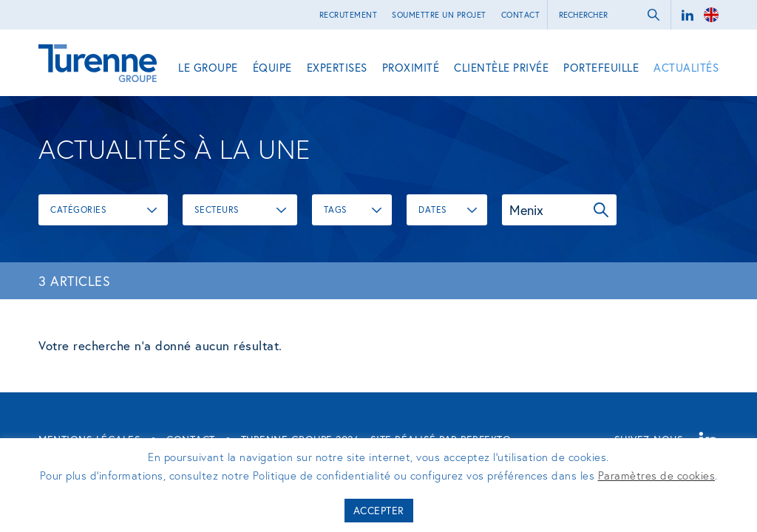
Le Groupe (208, 67)
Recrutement (349, 15)
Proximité (411, 67)
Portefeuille (601, 67)
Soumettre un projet (439, 15)
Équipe (272, 67)
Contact (521, 15)
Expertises (337, 67)
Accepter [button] (379, 510)
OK (601, 210)
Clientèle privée (501, 67)
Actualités (686, 67)
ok (654, 15)
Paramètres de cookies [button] (657, 475)
